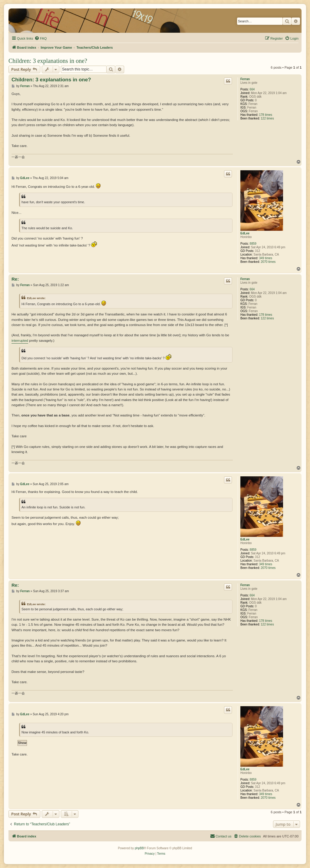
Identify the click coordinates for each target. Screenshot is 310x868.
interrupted (20, 341)
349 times (266, 258)
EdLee (245, 233)
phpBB (139, 848)
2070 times (268, 262)
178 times (266, 115)
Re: (15, 279)
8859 (253, 244)
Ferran (245, 79)
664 (252, 89)
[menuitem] (41, 38)
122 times (267, 118)
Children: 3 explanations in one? (48, 61)
